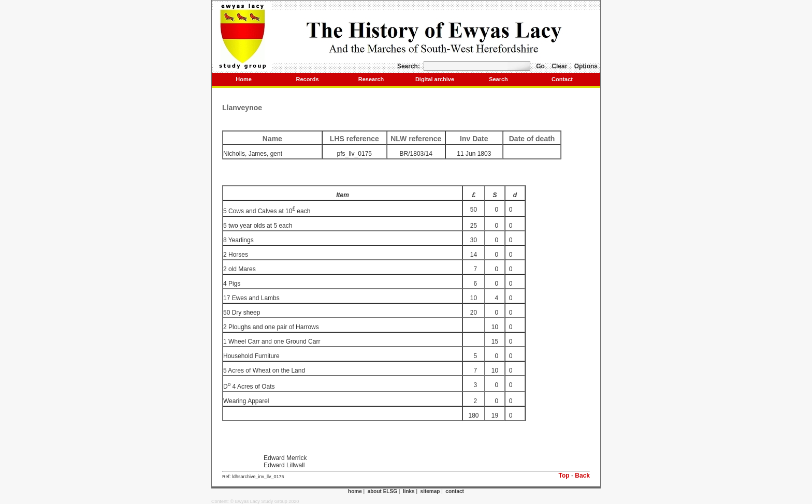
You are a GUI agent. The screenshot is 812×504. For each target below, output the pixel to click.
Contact (562, 79)
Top (564, 476)
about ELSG (382, 491)
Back (582, 476)
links (409, 491)
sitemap (430, 491)
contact (455, 491)
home (355, 491)
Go (540, 66)
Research (371, 79)
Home (244, 79)
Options (586, 66)
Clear (559, 66)
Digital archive (435, 79)
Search (498, 79)
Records (307, 79)
